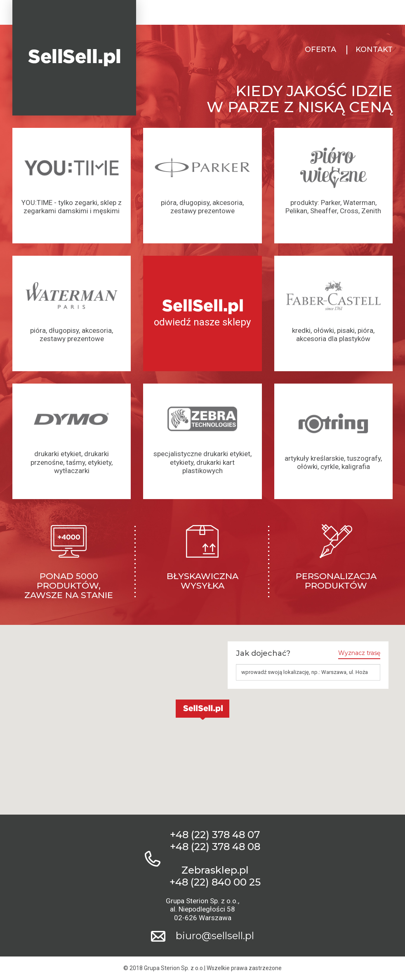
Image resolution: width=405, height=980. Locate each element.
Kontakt (374, 50)
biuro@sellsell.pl (215, 936)
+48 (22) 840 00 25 (215, 882)
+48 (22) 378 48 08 (215, 847)
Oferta (320, 50)
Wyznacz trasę (359, 653)
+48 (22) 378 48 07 (215, 835)
